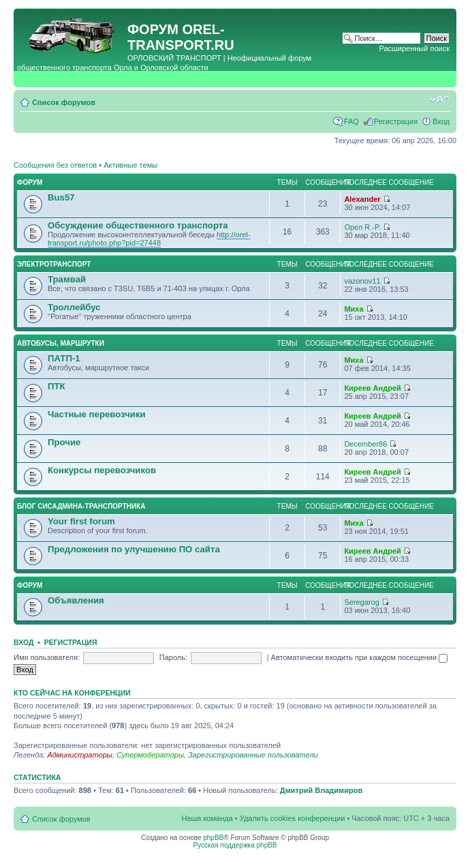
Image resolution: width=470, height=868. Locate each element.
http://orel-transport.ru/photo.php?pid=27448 (149, 239)
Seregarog (361, 602)
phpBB (213, 838)
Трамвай (67, 279)
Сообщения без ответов (55, 165)
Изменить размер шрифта (440, 100)
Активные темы (130, 165)
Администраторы (79, 755)
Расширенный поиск (414, 48)
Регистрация (396, 121)
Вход (441, 121)
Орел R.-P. (362, 227)
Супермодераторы (150, 755)
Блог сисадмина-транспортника (81, 506)
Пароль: (173, 657)
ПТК (57, 386)
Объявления (76, 600)
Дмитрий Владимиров (321, 790)
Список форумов (64, 102)
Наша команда (207, 818)
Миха (354, 309)
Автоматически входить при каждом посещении (360, 657)
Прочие (64, 442)
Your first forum (81, 521)
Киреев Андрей (372, 388)
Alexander (362, 199)
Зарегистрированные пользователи (253, 755)
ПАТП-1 (64, 358)
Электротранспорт (54, 264)
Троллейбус (74, 307)
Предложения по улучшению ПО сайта (134, 549)
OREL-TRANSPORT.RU (181, 37)
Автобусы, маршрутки (61, 343)
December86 (365, 444)
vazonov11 (362, 281)
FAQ (351, 121)
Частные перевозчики (97, 414)
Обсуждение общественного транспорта (138, 225)
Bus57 (61, 197)
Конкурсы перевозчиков (102, 470)
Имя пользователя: (47, 657)
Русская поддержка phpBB (235, 845)
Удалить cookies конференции (293, 818)
